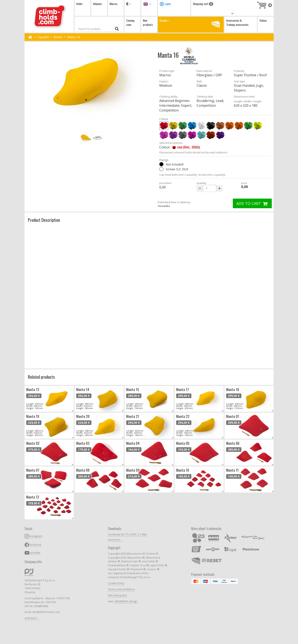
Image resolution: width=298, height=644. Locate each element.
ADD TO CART (252, 203)
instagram (36, 536)
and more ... (32, 618)
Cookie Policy (116, 583)
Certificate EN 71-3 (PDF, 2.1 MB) (127, 534)
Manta (58, 37)
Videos (263, 20)
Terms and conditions (121, 589)
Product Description (44, 220)
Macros (113, 4)
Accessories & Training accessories (237, 22)
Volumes (97, 4)
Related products (41, 377)
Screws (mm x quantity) (212, 175)
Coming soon (130, 22)
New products (148, 22)
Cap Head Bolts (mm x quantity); (178, 175)
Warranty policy (117, 595)
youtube (35, 553)
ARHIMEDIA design (126, 601)
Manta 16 (74, 37)
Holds (79, 4)
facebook (36, 545)
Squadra (43, 37)
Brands (191, 24)
